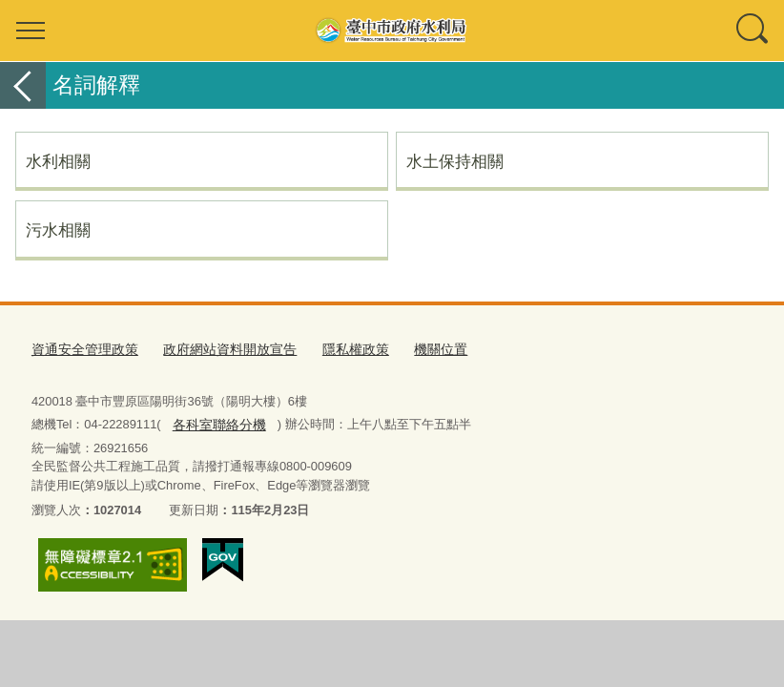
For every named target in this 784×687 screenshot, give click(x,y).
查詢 (753, 31)
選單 (31, 31)
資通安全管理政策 (81, 349)
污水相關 (58, 230)
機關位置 (417, 349)
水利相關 (58, 161)
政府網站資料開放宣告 (217, 349)
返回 (23, 85)
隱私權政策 (336, 349)
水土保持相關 (455, 161)
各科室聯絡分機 (215, 420)
